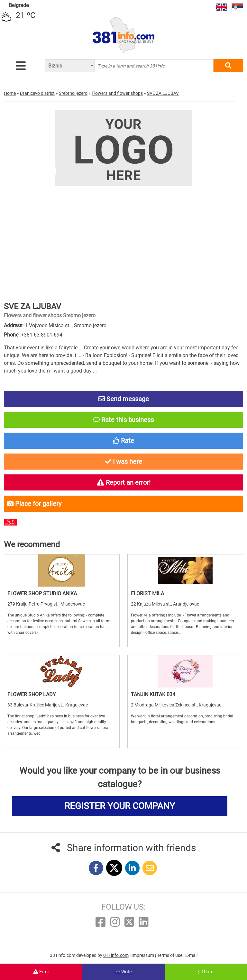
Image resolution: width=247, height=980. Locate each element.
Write (124, 972)
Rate (206, 972)
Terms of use (170, 955)
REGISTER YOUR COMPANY (120, 806)
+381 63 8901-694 (42, 335)
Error (41, 972)
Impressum (143, 955)
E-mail (191, 955)
